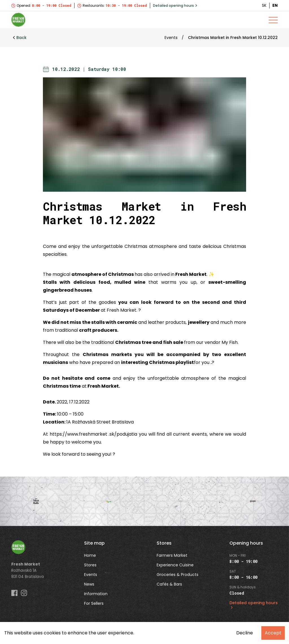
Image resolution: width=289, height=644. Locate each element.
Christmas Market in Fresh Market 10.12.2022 (233, 38)
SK (264, 5)
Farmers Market (172, 555)
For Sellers (94, 603)
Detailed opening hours (175, 6)
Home (90, 555)
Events (171, 38)
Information (96, 594)
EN (275, 5)
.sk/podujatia (123, 434)
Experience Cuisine (175, 565)
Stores (90, 565)
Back (20, 38)
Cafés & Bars (169, 584)
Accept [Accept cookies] (273, 633)
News (89, 584)
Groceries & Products (178, 575)
